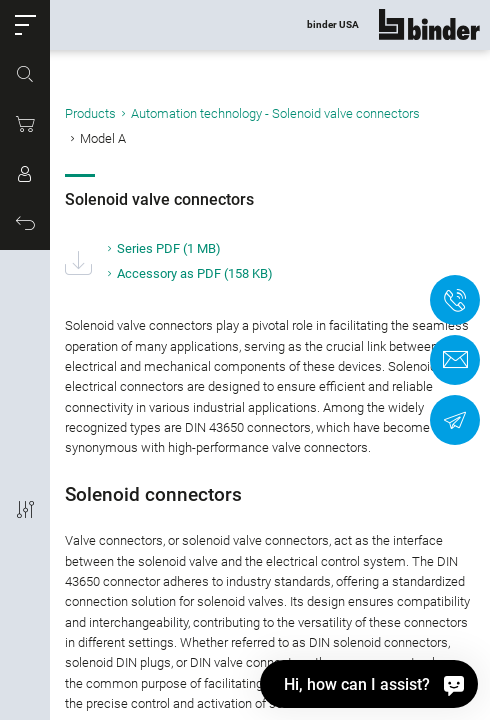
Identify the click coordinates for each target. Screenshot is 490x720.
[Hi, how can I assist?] (369, 684)
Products (90, 113)
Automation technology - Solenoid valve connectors (275, 113)
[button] (25, 25)
